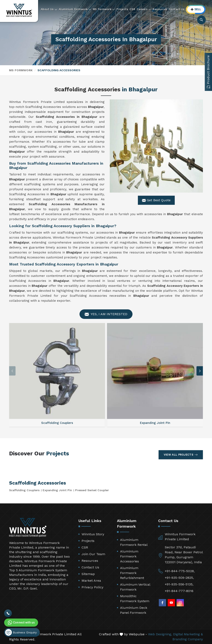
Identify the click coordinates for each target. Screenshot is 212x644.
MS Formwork (104, 9)
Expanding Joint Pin (57, 490)
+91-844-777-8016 (179, 591)
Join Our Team (93, 554)
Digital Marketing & (188, 634)
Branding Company (188, 639)
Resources (160, 9)
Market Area (91, 581)
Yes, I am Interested (106, 314)
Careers (144, 9)
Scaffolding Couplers (24, 490)
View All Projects (181, 455)
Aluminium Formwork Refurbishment (132, 573)
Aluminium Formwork (75, 9)
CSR (132, 9)
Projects (122, 9)
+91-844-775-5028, (180, 571)
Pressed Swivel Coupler (92, 490)
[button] (200, 371)
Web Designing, (160, 634)
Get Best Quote (156, 200)
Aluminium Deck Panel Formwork (134, 610)
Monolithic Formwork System (135, 599)
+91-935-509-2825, (179, 578)
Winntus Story (93, 534)
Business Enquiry (21, 632)
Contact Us (177, 9)
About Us (49, 9)
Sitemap (88, 574)
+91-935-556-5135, (179, 584)
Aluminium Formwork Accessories (129, 556)
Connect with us (21, 622)
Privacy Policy (92, 587)
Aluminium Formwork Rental (134, 542)
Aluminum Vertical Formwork (135, 587)
